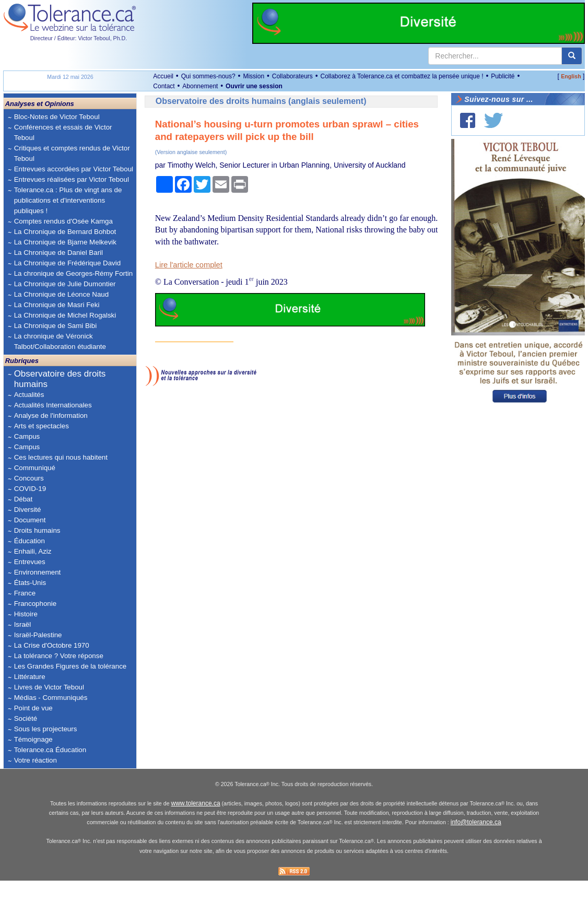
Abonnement (200, 86)
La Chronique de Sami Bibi (56, 326)
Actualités (29, 395)
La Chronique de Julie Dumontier (65, 284)
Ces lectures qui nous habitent (61, 457)
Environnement (38, 572)
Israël (23, 624)
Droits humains (37, 530)
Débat (23, 499)
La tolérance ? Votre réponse (59, 656)
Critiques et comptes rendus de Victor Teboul (72, 153)
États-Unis (30, 583)
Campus (27, 436)
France (25, 593)
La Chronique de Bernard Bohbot (65, 232)
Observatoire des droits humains (60, 379)
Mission (254, 76)
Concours (29, 478)
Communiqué (35, 468)
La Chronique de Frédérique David (68, 263)
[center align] (572, 56)
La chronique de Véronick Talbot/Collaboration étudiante (60, 341)
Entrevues (30, 562)
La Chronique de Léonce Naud (62, 294)
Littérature (30, 677)
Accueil (163, 76)
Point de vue (33, 708)
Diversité (28, 510)
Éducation (30, 541)
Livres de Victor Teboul (49, 687)
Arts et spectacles (42, 426)
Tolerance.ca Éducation (50, 750)
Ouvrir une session (254, 86)
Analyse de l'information (51, 416)
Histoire (26, 614)
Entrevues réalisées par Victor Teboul (72, 179)
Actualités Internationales (53, 405)
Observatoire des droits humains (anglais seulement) (261, 101)
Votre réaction (36, 760)
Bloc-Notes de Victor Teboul (57, 117)
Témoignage (33, 739)
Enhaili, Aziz (33, 551)
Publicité (503, 76)
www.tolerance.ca (196, 824)
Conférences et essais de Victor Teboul (63, 132)
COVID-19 (30, 489)
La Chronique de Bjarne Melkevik (65, 242)
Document (30, 520)
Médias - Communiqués (51, 698)
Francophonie (36, 604)
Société (26, 718)
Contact (164, 86)
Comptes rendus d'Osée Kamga (63, 221)
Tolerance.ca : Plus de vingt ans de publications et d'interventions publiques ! (68, 200)
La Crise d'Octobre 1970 (52, 645)
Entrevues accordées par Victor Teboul (74, 169)
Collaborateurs (292, 76)
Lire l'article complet (189, 265)
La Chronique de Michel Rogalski (65, 315)
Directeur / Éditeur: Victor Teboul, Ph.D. (79, 38)
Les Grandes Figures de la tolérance (70, 666)
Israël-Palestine (38, 635)
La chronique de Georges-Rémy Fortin (73, 273)
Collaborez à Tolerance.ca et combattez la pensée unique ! (402, 76)
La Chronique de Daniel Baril (58, 253)
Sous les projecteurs (46, 729)
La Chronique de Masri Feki (57, 305)
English (571, 76)
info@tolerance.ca (476, 843)
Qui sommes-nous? (208, 76)
